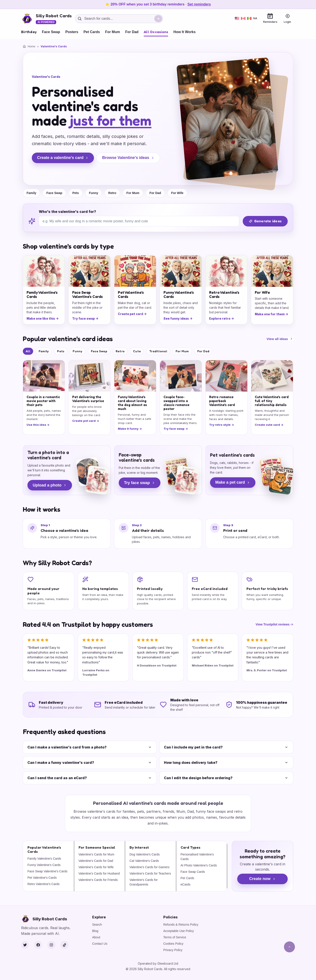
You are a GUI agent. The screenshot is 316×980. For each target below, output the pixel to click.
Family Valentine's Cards (44, 859)
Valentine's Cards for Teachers (150, 873)
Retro (112, 193)
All (28, 351)
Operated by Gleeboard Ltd (158, 963)
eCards (186, 884)
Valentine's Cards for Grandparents (144, 882)
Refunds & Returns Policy (181, 925)
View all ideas (280, 339)
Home (31, 46)
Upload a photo (50, 485)
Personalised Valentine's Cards (197, 857)
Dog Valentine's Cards (145, 854)
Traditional (158, 351)
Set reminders (199, 4)
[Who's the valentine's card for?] (139, 221)
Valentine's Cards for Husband (99, 873)
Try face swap (140, 483)
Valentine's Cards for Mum (96, 854)
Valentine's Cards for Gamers (149, 867)
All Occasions (156, 32)
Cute (137, 351)
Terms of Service (175, 937)
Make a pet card (233, 482)
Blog (95, 931)
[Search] (158, 19)
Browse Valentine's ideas (128, 158)
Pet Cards (92, 32)
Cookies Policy (173, 944)
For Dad (132, 32)
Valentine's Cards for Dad (96, 861)
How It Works (184, 32)
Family (31, 193)
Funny (93, 193)
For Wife (177, 193)
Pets (76, 193)
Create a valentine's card (63, 158)
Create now (262, 879)
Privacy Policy (173, 950)
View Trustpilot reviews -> (274, 624)
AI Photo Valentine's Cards (199, 865)
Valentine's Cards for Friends (98, 880)
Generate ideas (265, 221)
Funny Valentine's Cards (44, 865)
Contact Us (100, 944)
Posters (72, 32)
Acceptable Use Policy (179, 931)
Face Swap (51, 32)
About (96, 937)
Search (97, 925)
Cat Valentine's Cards (144, 861)
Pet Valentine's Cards (42, 878)
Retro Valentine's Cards (43, 884)
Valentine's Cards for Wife (96, 867)
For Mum (113, 32)
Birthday (29, 32)
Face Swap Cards (193, 872)
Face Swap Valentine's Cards (47, 871)
